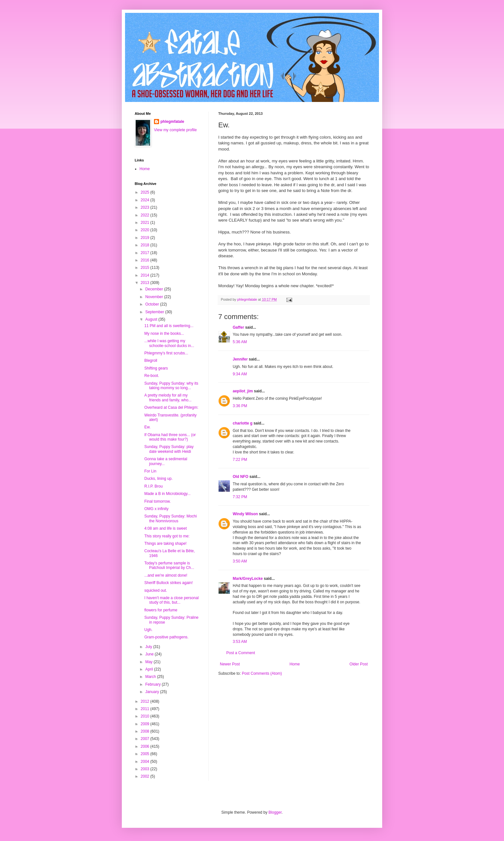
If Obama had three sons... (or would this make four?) (170, 437)
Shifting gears (156, 368)
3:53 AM (240, 642)
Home (295, 664)
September (155, 312)
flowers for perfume (161, 610)
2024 (146, 200)
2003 (146, 769)
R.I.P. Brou (153, 486)
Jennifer (240, 359)
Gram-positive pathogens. (166, 637)
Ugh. (148, 630)
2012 (146, 701)
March (151, 677)
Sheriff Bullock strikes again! (169, 583)
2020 (146, 230)
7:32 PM (240, 497)
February (153, 684)
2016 (146, 260)
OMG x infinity (156, 509)
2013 (146, 283)
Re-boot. (152, 376)
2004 (146, 762)
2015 (146, 268)
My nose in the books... (164, 334)
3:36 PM (240, 406)
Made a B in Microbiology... (167, 494)
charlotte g (243, 423)
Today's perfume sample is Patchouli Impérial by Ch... (169, 565)
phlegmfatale (172, 122)
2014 (146, 275)
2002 (146, 776)
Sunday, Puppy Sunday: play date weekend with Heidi (169, 449)
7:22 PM (240, 460)
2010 (146, 716)
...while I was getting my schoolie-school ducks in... (169, 343)
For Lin (150, 471)
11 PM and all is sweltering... (169, 326)
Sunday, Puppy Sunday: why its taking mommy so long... (171, 386)
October (153, 304)
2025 (146, 192)
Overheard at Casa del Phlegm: (171, 407)
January (153, 692)
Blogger (275, 812)
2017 (146, 253)
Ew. (147, 427)
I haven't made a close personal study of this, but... (171, 600)
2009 (146, 724)
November (155, 297)
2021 (146, 223)
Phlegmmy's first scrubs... (166, 353)
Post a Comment (241, 653)
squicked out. (156, 590)
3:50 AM (240, 561)
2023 (146, 207)
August (152, 319)
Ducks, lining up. (158, 479)
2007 (146, 739)
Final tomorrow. (157, 501)
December (155, 289)
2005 (146, 754)
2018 (146, 245)
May (149, 662)
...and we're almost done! (166, 575)
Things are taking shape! (165, 544)
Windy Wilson (245, 514)
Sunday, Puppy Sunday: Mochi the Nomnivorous (171, 518)
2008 (146, 731)
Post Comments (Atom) (262, 673)
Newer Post (230, 664)
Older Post (359, 664)
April (150, 669)
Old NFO (241, 477)
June (150, 654)
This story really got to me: (167, 536)
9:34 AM (240, 374)
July (149, 647)
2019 (146, 238)
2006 (146, 746)
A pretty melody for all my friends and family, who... (168, 398)
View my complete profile (175, 130)
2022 (146, 215)
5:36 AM (240, 342)
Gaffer (238, 327)
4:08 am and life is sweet (166, 528)
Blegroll (151, 361)
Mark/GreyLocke (248, 579)
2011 (146, 709)
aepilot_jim (243, 391)
